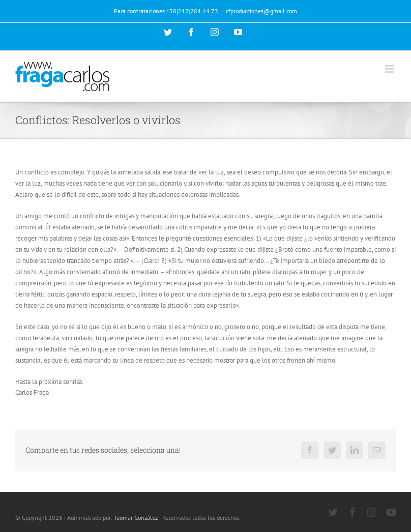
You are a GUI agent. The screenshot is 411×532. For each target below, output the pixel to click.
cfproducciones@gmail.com (261, 11)
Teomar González (136, 518)
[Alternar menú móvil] (390, 69)
